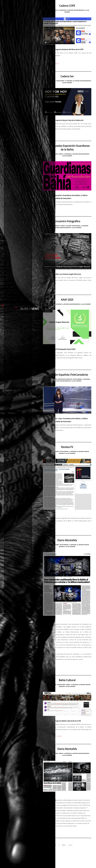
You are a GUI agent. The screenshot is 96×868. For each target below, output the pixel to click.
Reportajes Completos (65, 383)
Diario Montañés (67, 546)
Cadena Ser (67, 77)
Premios (51, 307)
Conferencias (55, 228)
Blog (48, 10)
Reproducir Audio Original (51, 64)
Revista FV (67, 452)
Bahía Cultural (67, 688)
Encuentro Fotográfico (67, 224)
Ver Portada (47, 671)
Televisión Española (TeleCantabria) (67, 379)
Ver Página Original (49, 60)
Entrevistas (54, 10)
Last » (71, 858)
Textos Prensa (77, 383)
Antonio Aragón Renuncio (76, 10)
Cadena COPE (67, 6)
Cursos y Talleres (66, 228)
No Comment (68, 84)
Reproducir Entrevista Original (53, 745)
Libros (61, 156)
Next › (64, 858)
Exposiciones (60, 82)
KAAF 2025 (67, 303)
